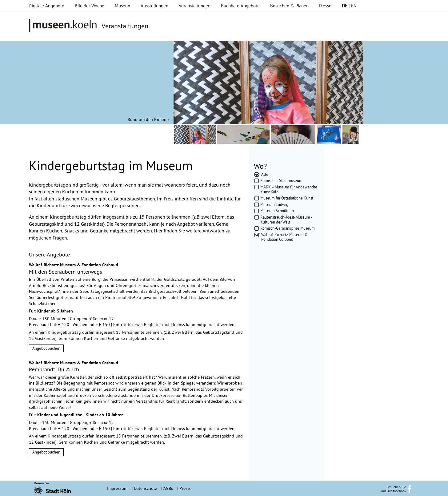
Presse (325, 6)
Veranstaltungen (195, 6)
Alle (265, 174)
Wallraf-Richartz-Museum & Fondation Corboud (285, 237)
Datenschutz (145, 488)
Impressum (117, 488)
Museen (122, 6)
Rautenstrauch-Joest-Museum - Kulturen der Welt (286, 220)
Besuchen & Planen (289, 6)
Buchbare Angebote (240, 6)
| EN (349, 6)
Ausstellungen (154, 6)
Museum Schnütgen (277, 211)
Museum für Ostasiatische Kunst (287, 198)
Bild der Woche (90, 6)
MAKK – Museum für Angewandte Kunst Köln (289, 189)
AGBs (168, 488)
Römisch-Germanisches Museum (288, 228)
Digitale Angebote (46, 6)
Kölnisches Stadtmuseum (281, 180)
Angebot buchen (46, 348)
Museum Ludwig (274, 204)
